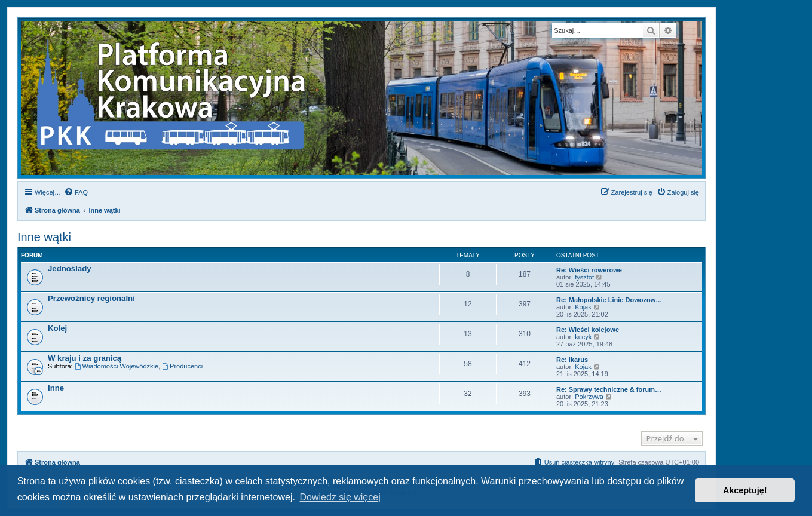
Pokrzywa (589, 397)
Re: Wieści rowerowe (589, 270)
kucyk (583, 337)
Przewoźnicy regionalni (91, 298)
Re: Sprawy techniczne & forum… (609, 389)
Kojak (583, 307)
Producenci (182, 366)
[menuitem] (76, 192)
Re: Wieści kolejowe (588, 330)
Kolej (57, 328)
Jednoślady (70, 268)
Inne (56, 388)
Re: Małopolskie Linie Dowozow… (609, 300)
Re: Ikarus (572, 360)
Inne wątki (44, 237)
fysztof (584, 277)
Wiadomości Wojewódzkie (117, 366)
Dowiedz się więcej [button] (340, 497)
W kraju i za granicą (85, 358)
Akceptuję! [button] (745, 490)
